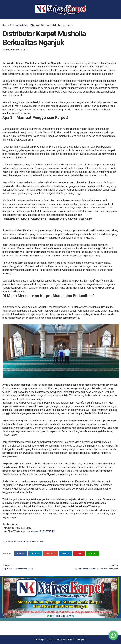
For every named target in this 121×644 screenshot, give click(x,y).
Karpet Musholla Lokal (19, 25)
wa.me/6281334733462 (42, 532)
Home (5, 25)
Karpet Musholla (16, 542)
